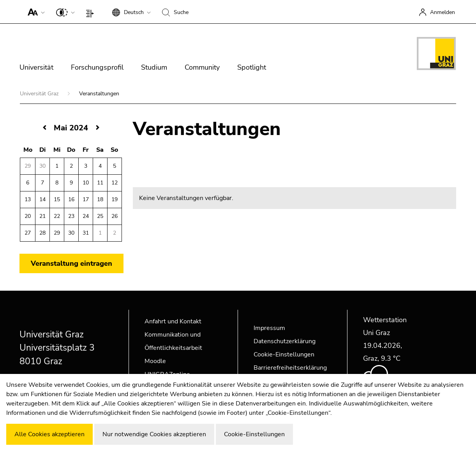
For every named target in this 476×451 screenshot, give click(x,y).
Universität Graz (40, 94)
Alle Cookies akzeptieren (49, 434)
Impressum (269, 328)
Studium (154, 67)
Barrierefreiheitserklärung (290, 368)
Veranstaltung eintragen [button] (71, 263)
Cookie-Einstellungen (284, 354)
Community (202, 67)
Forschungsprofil (97, 67)
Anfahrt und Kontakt (173, 321)
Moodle (155, 361)
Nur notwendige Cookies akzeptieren (154, 434)
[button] (34, 12)
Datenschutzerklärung (285, 341)
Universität (36, 67)
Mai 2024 (71, 128)
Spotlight (252, 67)
